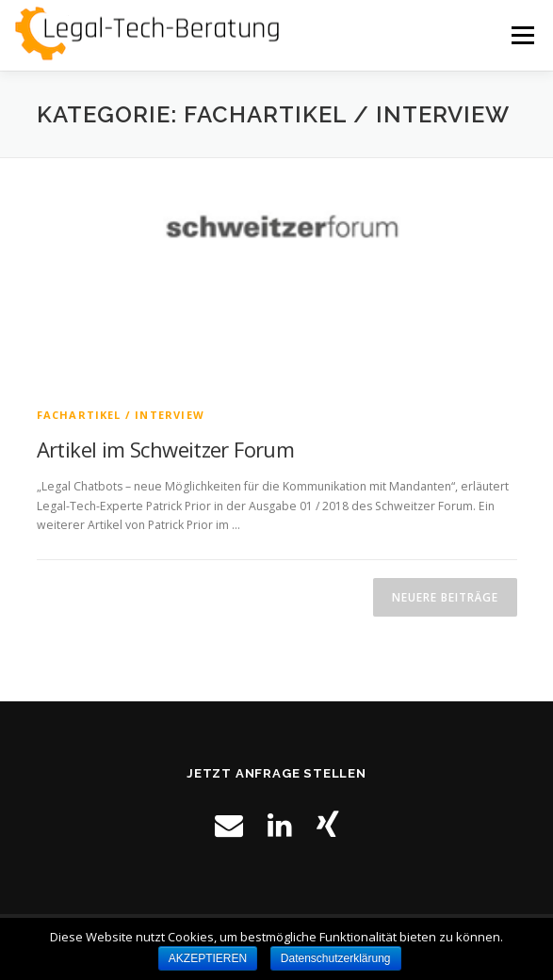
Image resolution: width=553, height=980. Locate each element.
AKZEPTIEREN (208, 958)
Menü (521, 35)
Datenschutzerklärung (336, 958)
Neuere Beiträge (445, 597)
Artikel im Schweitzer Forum (166, 449)
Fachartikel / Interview (121, 415)
